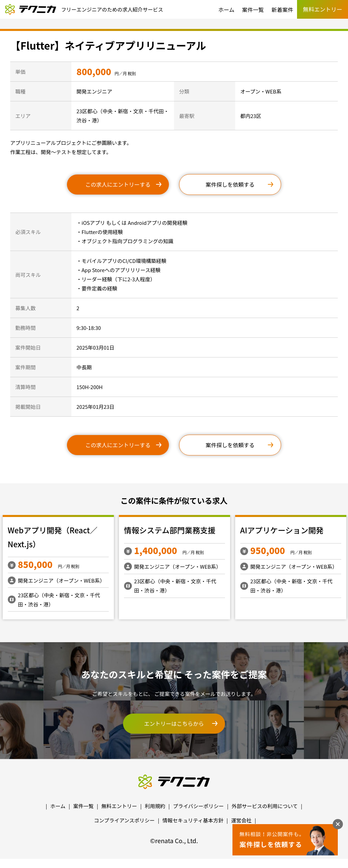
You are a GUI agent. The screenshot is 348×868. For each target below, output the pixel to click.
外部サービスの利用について (265, 806)
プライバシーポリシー (198, 806)
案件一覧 (253, 10)
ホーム (226, 10)
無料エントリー (119, 806)
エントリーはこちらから (174, 723)
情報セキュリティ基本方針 (193, 820)
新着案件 (282, 10)
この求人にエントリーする (118, 184)
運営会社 (241, 820)
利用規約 (155, 806)
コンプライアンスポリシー (125, 820)
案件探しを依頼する (230, 184)
